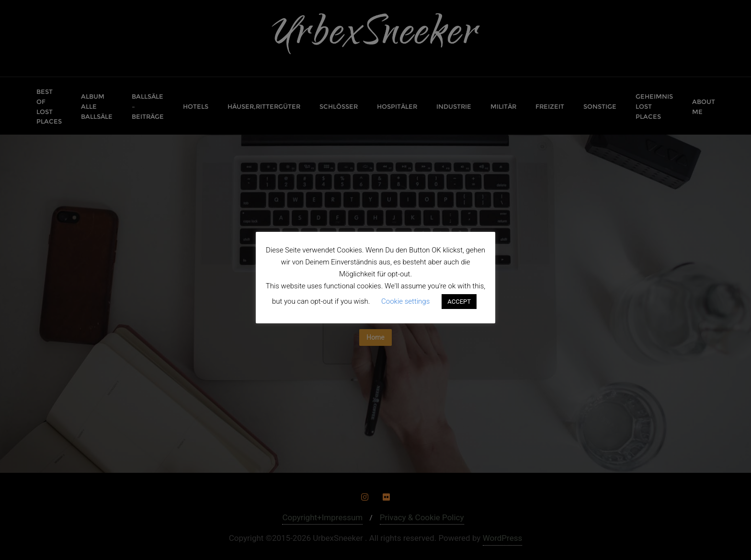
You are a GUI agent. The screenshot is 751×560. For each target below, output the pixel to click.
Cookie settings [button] (405, 301)
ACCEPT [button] (459, 302)
